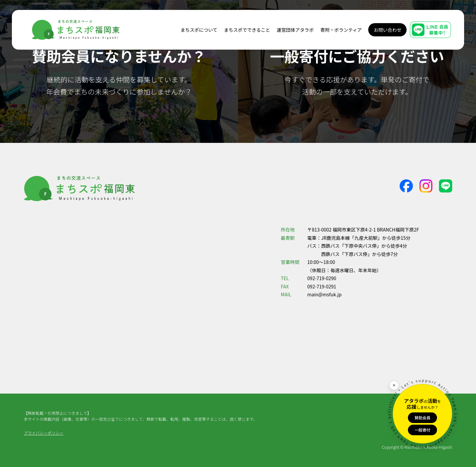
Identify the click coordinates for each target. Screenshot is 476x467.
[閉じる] (394, 385)
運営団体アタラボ (295, 30)
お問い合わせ (387, 30)
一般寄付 (422, 430)
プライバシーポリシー (44, 433)
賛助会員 (422, 418)
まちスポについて (199, 30)
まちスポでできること (247, 30)
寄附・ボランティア (341, 30)
